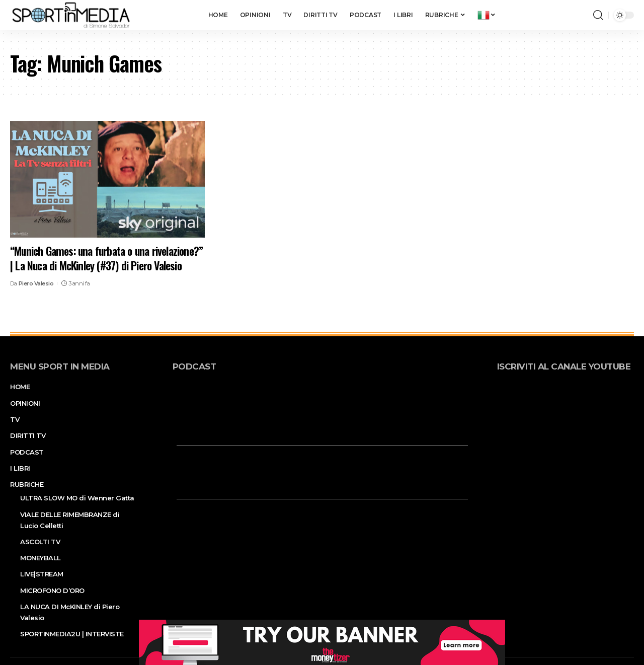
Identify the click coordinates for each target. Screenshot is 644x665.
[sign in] (569, 15)
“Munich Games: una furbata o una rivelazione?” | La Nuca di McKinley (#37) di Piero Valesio (106, 258)
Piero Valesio (36, 283)
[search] (598, 15)
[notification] (583, 15)
